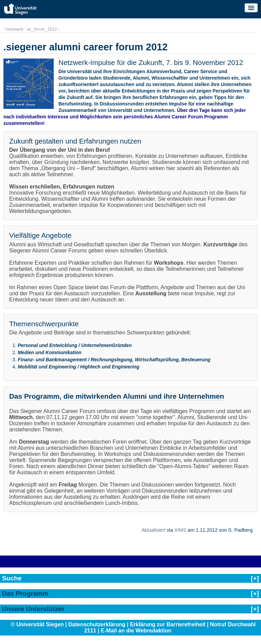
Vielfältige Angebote (40, 235)
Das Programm (25, 593)
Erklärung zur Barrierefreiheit (168, 624)
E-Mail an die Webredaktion (136, 631)
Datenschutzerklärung (97, 624)
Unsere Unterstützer (33, 609)
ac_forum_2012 (42, 29)
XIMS (180, 530)
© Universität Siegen (37, 624)
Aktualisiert (153, 530)
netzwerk (14, 29)
